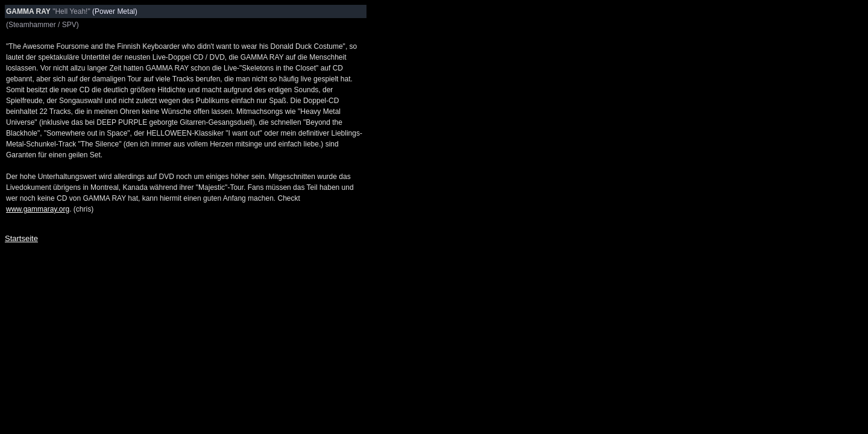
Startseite (21, 238)
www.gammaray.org (38, 209)
